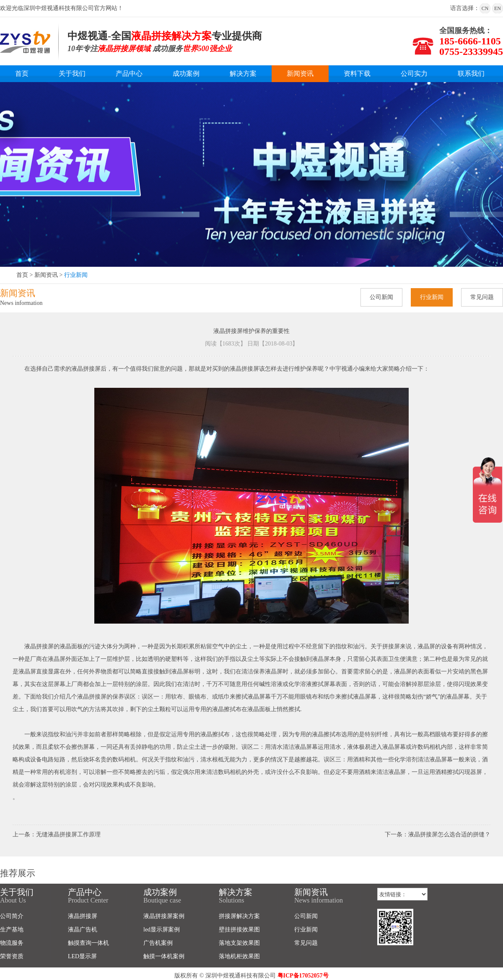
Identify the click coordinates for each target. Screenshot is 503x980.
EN (498, 8)
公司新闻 (381, 297)
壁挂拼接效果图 (239, 930)
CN (485, 8)
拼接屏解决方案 (239, 916)
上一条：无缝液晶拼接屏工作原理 (57, 834)
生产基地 (12, 930)
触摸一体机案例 (164, 956)
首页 (22, 73)
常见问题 (482, 297)
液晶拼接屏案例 (164, 916)
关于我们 (72, 73)
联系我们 (471, 73)
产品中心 (129, 73)
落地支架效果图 (239, 943)
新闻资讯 (300, 73)
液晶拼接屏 (83, 916)
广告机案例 (158, 943)
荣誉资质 (12, 956)
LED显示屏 (82, 956)
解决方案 (243, 73)
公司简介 (12, 916)
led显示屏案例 (162, 930)
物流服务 (12, 943)
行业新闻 (76, 275)
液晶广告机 (83, 930)
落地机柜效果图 (239, 956)
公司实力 (414, 73)
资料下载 (357, 73)
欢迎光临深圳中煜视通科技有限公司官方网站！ (62, 8)
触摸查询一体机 (88, 943)
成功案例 (186, 73)
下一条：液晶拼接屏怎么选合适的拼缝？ (438, 834)
